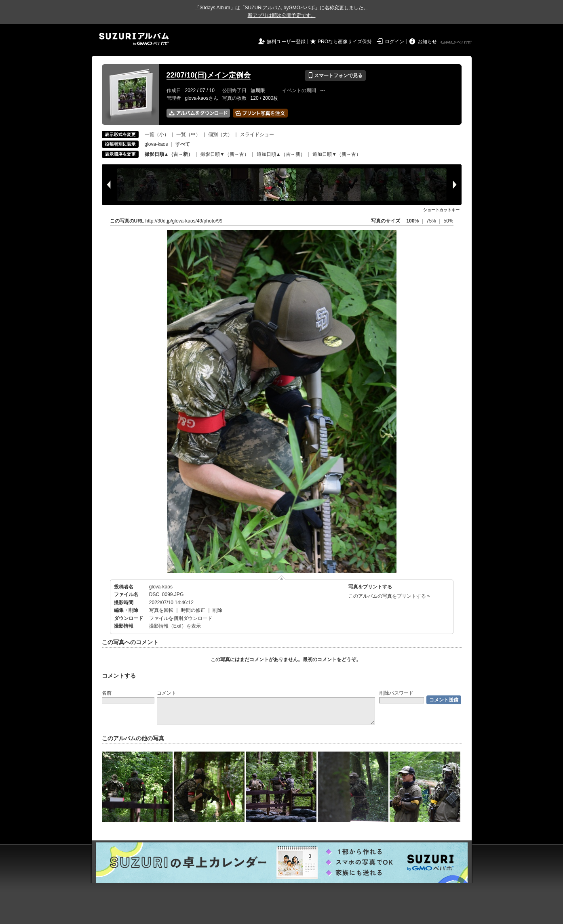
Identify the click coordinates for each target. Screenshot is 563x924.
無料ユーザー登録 (286, 42)
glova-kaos (156, 144)
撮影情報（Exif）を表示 (175, 626)
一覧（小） (157, 134)
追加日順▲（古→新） (281, 154)
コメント (167, 693)
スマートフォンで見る (335, 76)
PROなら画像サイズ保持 (345, 42)
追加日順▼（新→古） (337, 154)
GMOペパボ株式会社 (457, 42)
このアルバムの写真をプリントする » (389, 596)
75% (432, 221)
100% (412, 221)
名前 (107, 693)
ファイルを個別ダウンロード (181, 618)
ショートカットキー (441, 210)
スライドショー (257, 134)
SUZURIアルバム (134, 39)
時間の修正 (193, 610)
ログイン (394, 42)
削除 (217, 610)
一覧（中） (188, 134)
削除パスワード (396, 693)
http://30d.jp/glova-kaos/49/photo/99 (184, 221)
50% (448, 221)
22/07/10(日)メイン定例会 (209, 75)
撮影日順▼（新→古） (225, 154)
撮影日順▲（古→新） (169, 154)
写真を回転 (161, 610)
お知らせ (427, 42)
